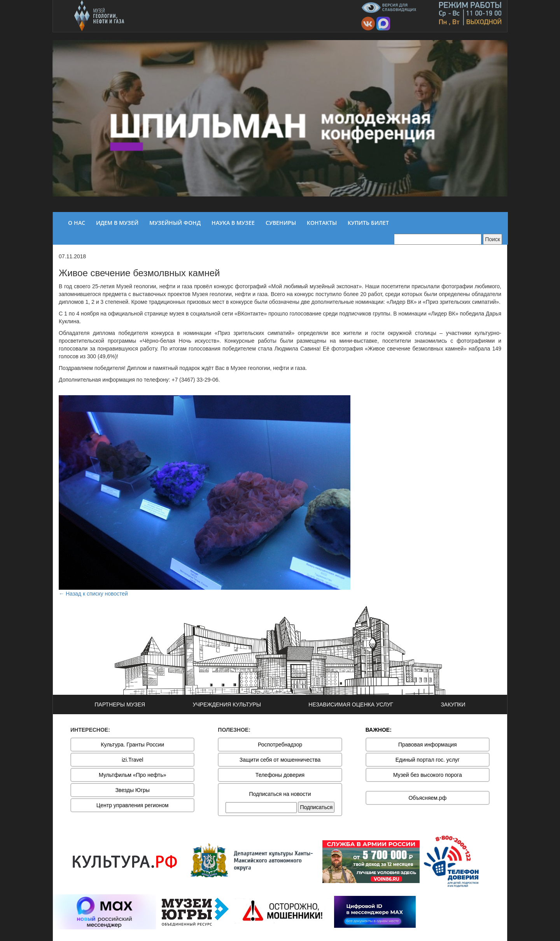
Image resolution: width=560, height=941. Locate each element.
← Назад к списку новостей (93, 594)
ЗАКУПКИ (453, 704)
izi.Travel (133, 760)
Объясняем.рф (427, 798)
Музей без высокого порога (428, 775)
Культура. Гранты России (132, 745)
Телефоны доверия (280, 775)
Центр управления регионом (133, 805)
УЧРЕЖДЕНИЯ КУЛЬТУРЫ (227, 704)
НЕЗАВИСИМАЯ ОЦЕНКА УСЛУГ (351, 704)
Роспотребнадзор (280, 745)
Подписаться (316, 807)
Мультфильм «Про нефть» (132, 775)
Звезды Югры (132, 790)
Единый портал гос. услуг (428, 760)
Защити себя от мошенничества (280, 760)
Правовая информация (428, 745)
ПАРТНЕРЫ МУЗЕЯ (120, 704)
